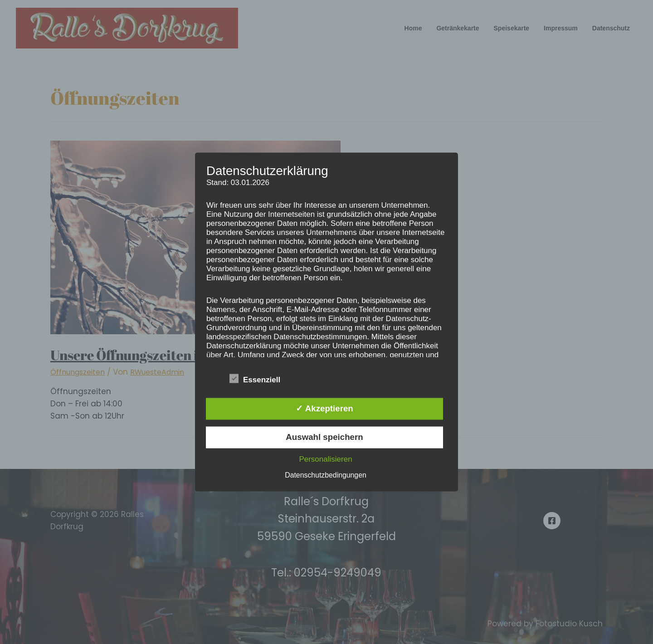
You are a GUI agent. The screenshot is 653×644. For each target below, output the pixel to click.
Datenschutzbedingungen (326, 476)
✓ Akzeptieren (324, 408)
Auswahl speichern (324, 437)
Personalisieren (325, 460)
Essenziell (255, 378)
